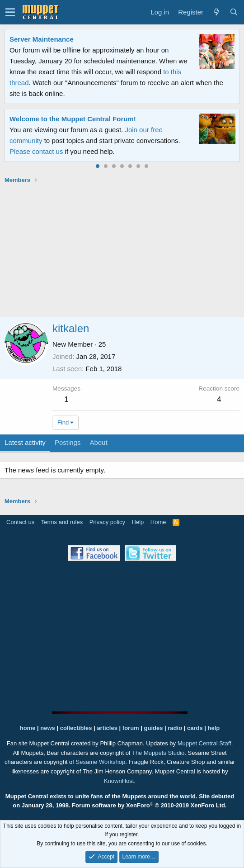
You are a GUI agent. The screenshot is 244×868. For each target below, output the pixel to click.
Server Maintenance (42, 39)
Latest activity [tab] (25, 442)
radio (175, 728)
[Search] (234, 12)
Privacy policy (107, 522)
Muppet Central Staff (204, 743)
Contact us (20, 522)
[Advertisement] (124, 250)
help (214, 728)
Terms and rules (62, 522)
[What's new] (216, 12)
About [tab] (98, 442)
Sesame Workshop (101, 762)
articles (108, 728)
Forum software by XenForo (149, 805)
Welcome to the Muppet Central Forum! (73, 119)
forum (131, 728)
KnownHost (119, 781)
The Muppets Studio (158, 753)
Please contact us (36, 151)
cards (195, 728)
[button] (10, 12)
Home (158, 522)
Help (138, 522)
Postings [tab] (68, 442)
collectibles (76, 728)
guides (154, 728)
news (48, 728)
